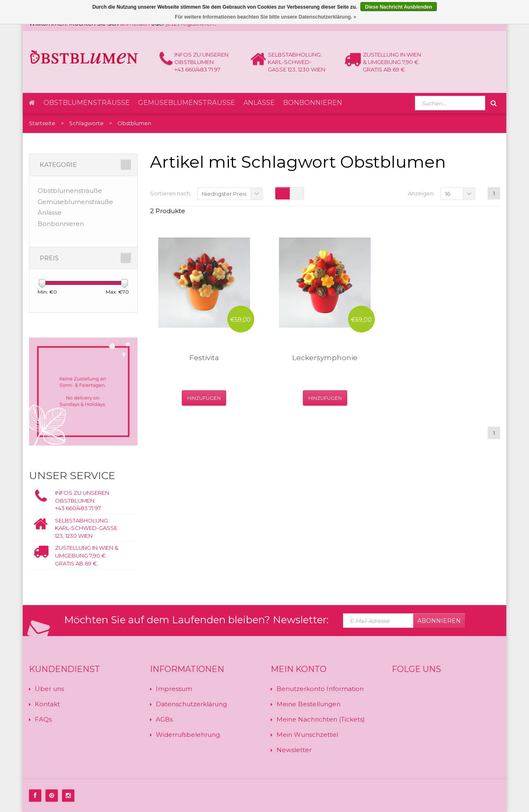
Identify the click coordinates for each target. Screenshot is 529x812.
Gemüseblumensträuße (187, 103)
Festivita (204, 358)
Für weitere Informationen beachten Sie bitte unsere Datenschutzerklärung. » (266, 17)
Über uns (49, 689)
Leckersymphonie (325, 358)
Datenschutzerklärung (191, 704)
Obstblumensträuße (87, 103)
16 (448, 194)
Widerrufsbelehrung (188, 735)
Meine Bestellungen (309, 704)
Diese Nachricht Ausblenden (398, 7)
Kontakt (47, 704)
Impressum (174, 689)
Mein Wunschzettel (307, 735)
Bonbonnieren (313, 103)
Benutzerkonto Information (320, 689)
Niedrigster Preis (224, 194)
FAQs (43, 719)
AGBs (164, 719)
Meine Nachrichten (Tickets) (321, 719)
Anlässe (259, 103)
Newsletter (294, 750)
